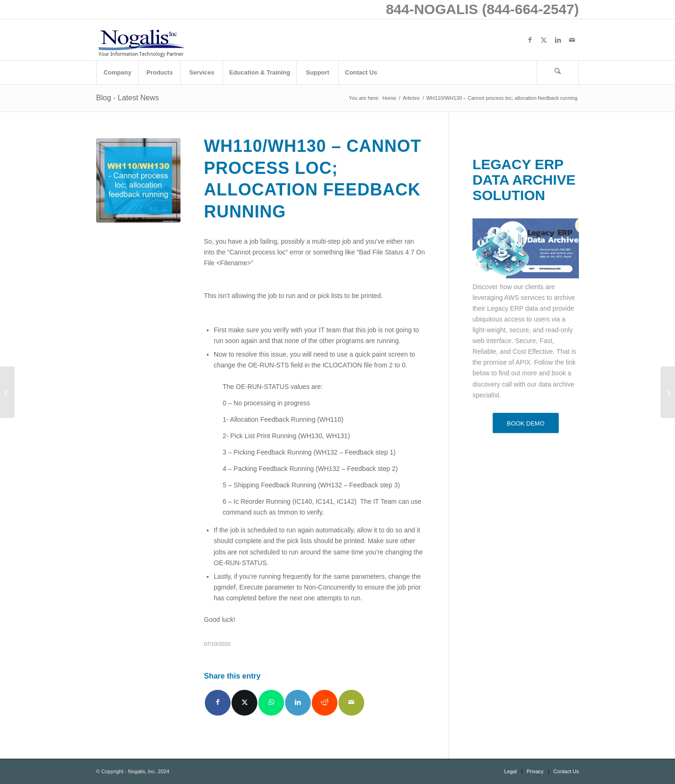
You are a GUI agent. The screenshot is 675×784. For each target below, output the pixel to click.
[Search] (558, 73)
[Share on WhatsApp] (271, 703)
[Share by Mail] (351, 703)
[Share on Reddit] (325, 703)
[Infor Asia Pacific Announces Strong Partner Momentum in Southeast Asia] (668, 392)
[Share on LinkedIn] (298, 703)
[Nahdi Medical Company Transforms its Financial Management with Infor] (7, 392)
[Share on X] (244, 703)
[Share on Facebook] (218, 703)
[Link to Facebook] (530, 40)
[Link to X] (544, 40)
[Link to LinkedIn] (558, 40)
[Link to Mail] (572, 40)
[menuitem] (117, 73)
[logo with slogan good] (141, 40)
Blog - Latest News (127, 98)
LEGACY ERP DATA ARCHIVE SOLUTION (524, 180)
